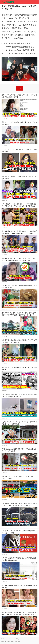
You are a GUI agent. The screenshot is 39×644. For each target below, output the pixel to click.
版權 (19, 641)
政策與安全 (9, 641)
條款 (13, 641)
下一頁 (20, 88)
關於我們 (3, 641)
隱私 (16, 641)
